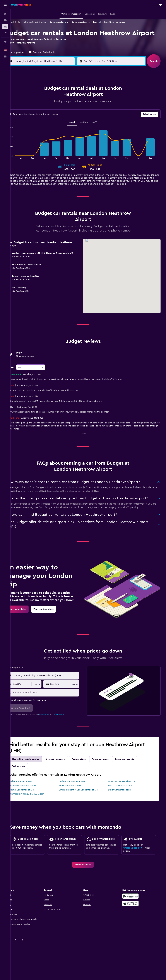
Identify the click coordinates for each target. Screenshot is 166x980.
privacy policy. (69, 732)
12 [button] (56, 112)
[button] (5, 5)
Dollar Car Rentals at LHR (124, 808)
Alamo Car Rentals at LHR (32, 808)
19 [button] (56, 120)
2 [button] (34, 105)
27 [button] (63, 127)
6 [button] (63, 105)
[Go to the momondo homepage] (21, 5)
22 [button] (78, 120)
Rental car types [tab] (110, 777)
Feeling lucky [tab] (28, 784)
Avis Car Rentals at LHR (30, 800)
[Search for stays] (5, 20)
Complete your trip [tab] (134, 777)
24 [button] (41, 127)
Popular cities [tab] (88, 777)
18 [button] (49, 120)
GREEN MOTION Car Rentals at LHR (36, 812)
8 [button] (78, 105)
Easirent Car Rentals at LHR (79, 800)
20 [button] (63, 120)
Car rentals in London (90, 22)
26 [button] (56, 127)
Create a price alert (136, 872)
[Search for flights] (5, 14)
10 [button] (41, 112)
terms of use (54, 732)
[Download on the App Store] (136, 931)
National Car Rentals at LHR (33, 804)
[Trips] (5, 42)
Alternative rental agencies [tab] (35, 777)
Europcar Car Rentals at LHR (126, 800)
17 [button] (41, 120)
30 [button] (34, 134)
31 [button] (42, 134)
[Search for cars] (5, 27)
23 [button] (34, 127)
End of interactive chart (15, 165)
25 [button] (49, 127)
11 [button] (49, 112)
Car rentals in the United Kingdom (41, 22)
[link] (27, 630)
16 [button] (34, 120)
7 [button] (71, 105)
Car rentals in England (68, 22)
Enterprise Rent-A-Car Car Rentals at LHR (85, 808)
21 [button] (71, 120)
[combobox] (24, 61)
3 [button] (42, 105)
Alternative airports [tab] (65, 777)
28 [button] (71, 127)
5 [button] (56, 105)
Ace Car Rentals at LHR (77, 804)
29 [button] (78, 127)
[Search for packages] (5, 33)
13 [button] (63, 112)
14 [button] (71, 112)
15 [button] (78, 112)
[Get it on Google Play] (136, 923)
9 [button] (34, 112)
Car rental (19, 22)
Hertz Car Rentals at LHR (124, 804)
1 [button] (78, 98)
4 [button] (49, 105)
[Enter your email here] (53, 711)
